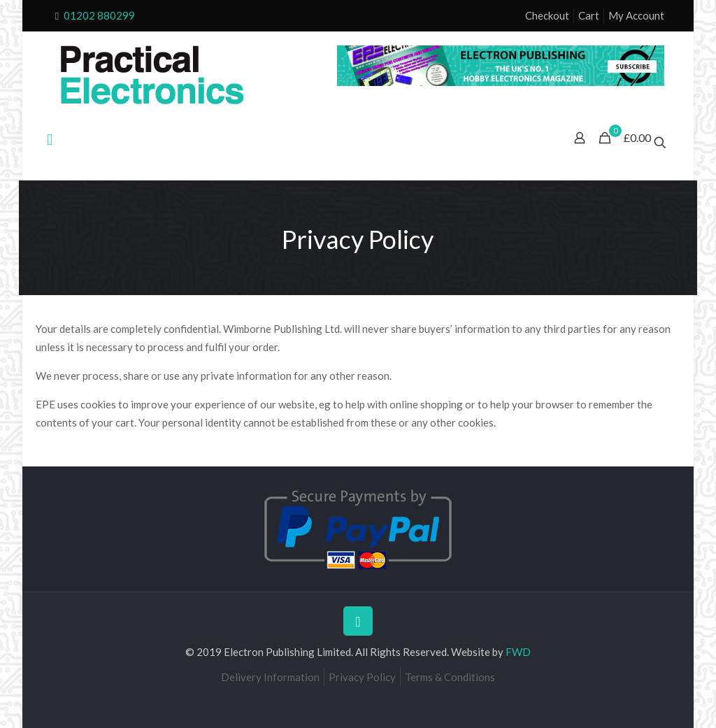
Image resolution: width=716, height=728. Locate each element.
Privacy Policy (362, 677)
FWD (518, 652)
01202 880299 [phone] (99, 15)
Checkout (547, 15)
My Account (636, 15)
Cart (589, 15)
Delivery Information (270, 677)
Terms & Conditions (450, 677)
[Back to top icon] (358, 621)
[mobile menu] (50, 139)
